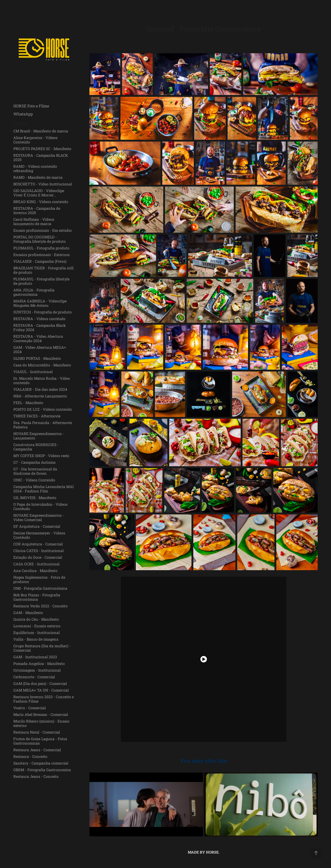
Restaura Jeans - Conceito (36, 776)
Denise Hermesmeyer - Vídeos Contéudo (39, 535)
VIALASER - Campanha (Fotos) (40, 261)
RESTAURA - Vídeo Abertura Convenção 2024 (38, 338)
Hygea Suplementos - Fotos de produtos (39, 579)
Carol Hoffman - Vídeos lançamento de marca (34, 221)
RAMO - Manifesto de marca (38, 177)
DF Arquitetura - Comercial (37, 526)
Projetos (21, 123)
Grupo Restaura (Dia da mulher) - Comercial (42, 648)
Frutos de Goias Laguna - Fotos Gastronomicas (40, 741)
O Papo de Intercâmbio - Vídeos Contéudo (40, 506)
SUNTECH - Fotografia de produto (43, 312)
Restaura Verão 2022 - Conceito (40, 606)
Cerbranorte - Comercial (34, 677)
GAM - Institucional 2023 (35, 657)
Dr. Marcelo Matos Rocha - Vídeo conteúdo (42, 380)
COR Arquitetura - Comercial (38, 544)
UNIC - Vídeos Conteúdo (34, 480)
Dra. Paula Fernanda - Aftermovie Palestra (43, 425)
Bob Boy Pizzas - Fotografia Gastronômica (37, 597)
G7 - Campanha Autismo (34, 462)
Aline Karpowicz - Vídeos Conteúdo (35, 140)
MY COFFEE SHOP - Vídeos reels (41, 456)
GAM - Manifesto (28, 613)
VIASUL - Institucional (33, 372)
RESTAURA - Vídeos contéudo (39, 319)
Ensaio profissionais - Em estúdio (43, 230)
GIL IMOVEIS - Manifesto (35, 498)
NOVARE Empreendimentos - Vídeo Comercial (39, 517)
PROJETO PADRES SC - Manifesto (42, 149)
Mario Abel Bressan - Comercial (41, 714)
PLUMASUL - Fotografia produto (41, 248)
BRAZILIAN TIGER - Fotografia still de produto (43, 270)
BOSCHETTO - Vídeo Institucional (43, 184)
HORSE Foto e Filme (31, 106)
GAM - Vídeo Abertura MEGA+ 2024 (40, 349)
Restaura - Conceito (30, 756)
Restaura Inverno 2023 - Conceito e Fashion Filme (44, 699)
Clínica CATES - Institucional (39, 551)
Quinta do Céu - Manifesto (36, 619)
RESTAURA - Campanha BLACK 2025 (41, 157)
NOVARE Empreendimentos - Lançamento (39, 436)
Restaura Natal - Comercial (37, 732)
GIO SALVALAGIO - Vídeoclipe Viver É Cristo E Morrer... (39, 193)
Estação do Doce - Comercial (38, 557)
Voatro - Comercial (30, 708)
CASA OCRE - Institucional (36, 564)
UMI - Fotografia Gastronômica (40, 588)
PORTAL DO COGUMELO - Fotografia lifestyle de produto (40, 239)
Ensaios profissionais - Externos (41, 255)
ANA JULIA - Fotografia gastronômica (34, 292)
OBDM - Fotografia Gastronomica (42, 770)
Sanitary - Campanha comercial (41, 763)
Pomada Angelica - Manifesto (39, 663)
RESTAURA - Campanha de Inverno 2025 (37, 210)
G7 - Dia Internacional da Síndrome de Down (35, 471)
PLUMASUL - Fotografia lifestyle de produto (41, 281)
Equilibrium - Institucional (37, 632)
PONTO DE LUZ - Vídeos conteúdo (43, 409)
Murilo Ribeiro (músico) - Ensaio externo (41, 723)
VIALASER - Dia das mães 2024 (40, 389)
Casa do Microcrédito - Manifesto (42, 365)
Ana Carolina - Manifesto (35, 571)
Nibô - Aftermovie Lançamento (40, 396)
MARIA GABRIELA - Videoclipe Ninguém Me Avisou (40, 303)
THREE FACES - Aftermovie (37, 416)
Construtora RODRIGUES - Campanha (36, 447)
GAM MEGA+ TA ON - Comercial (41, 690)
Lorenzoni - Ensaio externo (37, 626)
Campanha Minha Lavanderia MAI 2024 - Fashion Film (43, 489)
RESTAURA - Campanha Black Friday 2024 (40, 327)
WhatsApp (23, 114)
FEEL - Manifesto (28, 403)
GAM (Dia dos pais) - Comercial (40, 683)
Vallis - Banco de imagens (36, 639)
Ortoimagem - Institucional (37, 670)
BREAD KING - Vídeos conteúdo (41, 202)
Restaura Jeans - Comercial (37, 750)
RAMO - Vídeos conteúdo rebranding (35, 168)
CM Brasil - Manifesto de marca (41, 131)
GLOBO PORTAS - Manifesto (37, 358)
